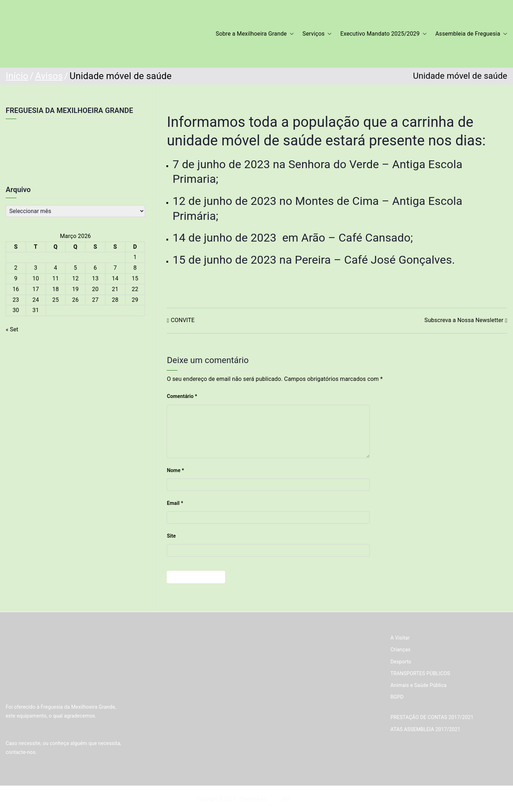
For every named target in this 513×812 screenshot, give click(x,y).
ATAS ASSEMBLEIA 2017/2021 (425, 729)
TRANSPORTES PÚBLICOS (420, 673)
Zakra (274, 799)
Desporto (401, 662)
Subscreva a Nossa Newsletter (464, 320)
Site (171, 536)
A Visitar (400, 638)
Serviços (317, 34)
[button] (290, 34)
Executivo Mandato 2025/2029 (384, 34)
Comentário (182, 396)
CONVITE (183, 320)
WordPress (303, 799)
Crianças (400, 650)
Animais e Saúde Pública (418, 685)
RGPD (397, 697)
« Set (12, 329)
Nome (175, 470)
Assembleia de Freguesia (471, 34)
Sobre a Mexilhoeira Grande (255, 34)
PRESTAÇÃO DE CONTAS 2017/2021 (432, 717)
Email (175, 503)
